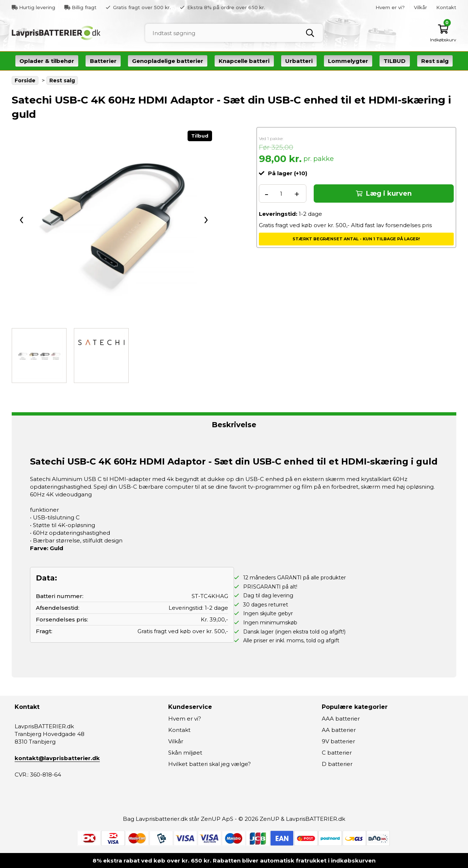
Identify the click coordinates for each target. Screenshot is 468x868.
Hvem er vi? (390, 7)
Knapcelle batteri (244, 61)
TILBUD (395, 61)
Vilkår (420, 7)
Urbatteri (299, 61)
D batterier (337, 764)
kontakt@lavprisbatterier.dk (57, 758)
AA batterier (339, 730)
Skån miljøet (185, 753)
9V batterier (338, 741)
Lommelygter (348, 61)
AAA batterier (341, 719)
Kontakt (446, 7)
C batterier (337, 753)
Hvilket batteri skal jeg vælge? (210, 764)
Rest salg (435, 61)
